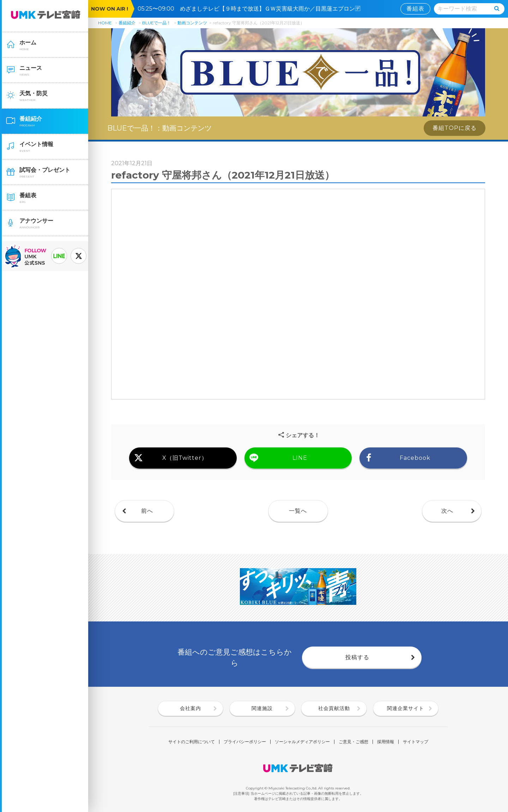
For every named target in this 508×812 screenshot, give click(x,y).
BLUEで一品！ (156, 23)
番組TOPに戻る (455, 128)
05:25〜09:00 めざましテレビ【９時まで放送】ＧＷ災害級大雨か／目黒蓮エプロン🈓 (252, 9)
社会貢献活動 (334, 708)
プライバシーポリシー (245, 742)
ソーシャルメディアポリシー (302, 742)
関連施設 (262, 708)
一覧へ (298, 511)
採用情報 (386, 742)
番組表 (415, 9)
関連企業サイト (406, 708)
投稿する (357, 657)
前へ (147, 511)
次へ (447, 511)
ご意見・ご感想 (353, 742)
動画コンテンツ (192, 23)
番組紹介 (127, 23)
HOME (105, 23)
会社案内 (190, 708)
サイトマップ (416, 742)
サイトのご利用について (192, 742)
